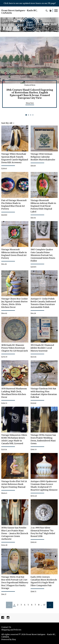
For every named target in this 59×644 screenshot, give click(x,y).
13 (44, 605)
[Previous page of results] (9, 605)
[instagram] (8, 618)
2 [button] (28, 115)
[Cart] (50, 11)
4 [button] (33, 115)
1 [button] (26, 115)
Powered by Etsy (9, 639)
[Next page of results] (50, 605)
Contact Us (6, 627)
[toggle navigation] (56, 10)
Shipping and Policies (11, 630)
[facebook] (3, 618)
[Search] (47, 11)
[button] (12, 123)
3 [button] (31, 115)
